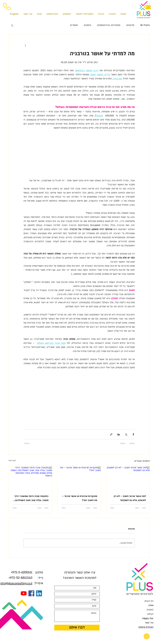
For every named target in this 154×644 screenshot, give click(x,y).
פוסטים (87, 25)
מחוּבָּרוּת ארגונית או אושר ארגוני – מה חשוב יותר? (80, 498)
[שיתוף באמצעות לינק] (111, 434)
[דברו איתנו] (77, 628)
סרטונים (130, 25)
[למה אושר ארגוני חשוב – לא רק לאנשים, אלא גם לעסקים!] (128, 478)
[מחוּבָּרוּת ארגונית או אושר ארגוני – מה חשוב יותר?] (79, 478)
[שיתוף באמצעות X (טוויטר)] (126, 434)
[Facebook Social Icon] (31, 593)
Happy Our (148, 618)
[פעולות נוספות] (25, 45)
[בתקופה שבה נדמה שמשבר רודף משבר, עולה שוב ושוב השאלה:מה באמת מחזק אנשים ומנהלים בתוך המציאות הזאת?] (30, 478)
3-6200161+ (22, 572)
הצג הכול (12, 460)
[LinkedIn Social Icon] (39, 593)
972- (15, 572)
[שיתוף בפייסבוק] (133, 434)
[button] (148, 6)
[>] (147, 636)
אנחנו (151, 605)
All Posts (145, 25)
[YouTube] (24, 593)
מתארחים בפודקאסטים (109, 25)
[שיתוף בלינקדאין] (119, 434)
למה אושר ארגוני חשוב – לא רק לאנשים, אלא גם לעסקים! (130, 498)
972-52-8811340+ (20, 578)
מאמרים (74, 25)
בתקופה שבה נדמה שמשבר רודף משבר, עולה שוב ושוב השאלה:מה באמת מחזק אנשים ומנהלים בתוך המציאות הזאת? (31, 498)
